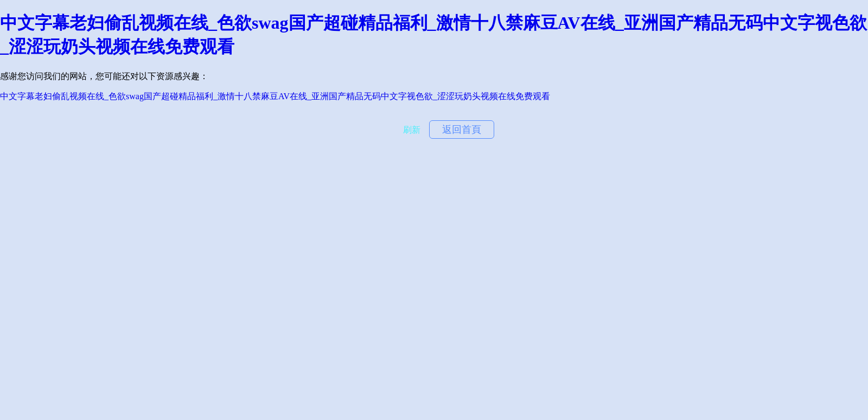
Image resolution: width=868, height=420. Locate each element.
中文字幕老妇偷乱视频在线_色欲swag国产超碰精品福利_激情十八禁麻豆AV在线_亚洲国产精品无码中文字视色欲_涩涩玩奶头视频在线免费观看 (275, 96)
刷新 (412, 130)
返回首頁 (462, 130)
